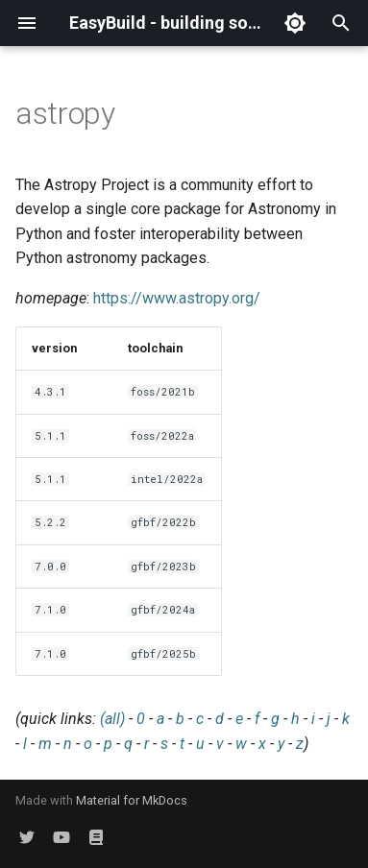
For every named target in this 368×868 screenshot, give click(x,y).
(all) (112, 719)
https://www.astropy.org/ (177, 298)
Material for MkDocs (132, 800)
